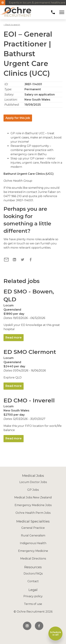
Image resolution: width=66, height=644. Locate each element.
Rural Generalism (33, 536)
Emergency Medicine (33, 551)
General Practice (33, 528)
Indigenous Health (33, 543)
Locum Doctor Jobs (33, 482)
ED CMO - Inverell (29, 400)
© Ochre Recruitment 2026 (33, 612)
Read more (14, 338)
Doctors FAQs (33, 574)
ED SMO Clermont (30, 352)
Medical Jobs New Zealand (33, 497)
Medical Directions (33, 559)
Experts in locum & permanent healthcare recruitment (36, 3)
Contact (33, 581)
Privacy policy (33, 596)
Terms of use (33, 604)
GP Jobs (33, 490)
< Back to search (12, 25)
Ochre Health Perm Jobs (33, 513)
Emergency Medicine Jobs (33, 505)
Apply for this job (18, 118)
